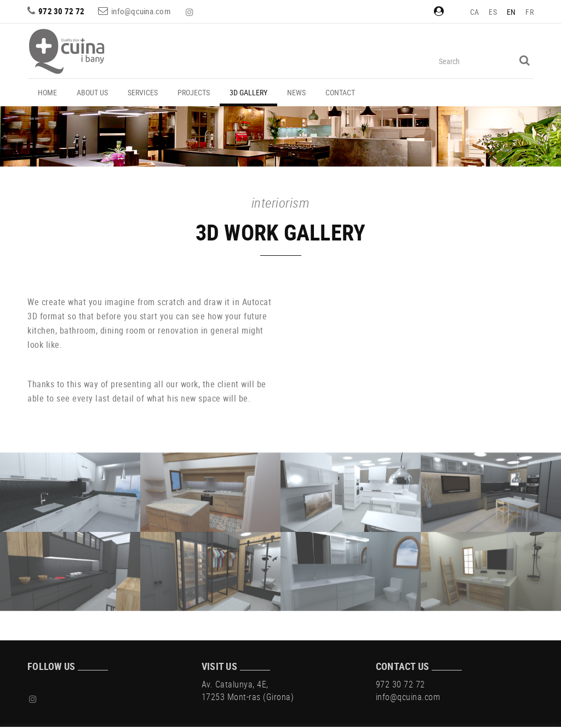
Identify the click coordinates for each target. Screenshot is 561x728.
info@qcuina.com (141, 11)
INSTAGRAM (191, 12)
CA (475, 12)
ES (493, 12)
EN (511, 12)
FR (529, 12)
